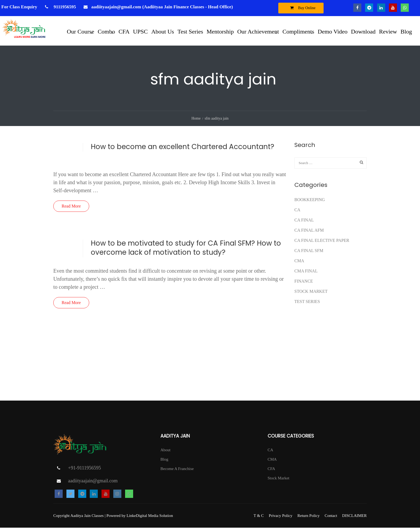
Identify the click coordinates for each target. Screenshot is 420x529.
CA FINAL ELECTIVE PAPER (322, 241)
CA (297, 211)
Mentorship (220, 31)
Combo (106, 31)
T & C (259, 517)
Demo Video (333, 31)
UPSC (140, 31)
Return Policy (308, 517)
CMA (299, 262)
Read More (71, 207)
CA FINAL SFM (309, 252)
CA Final (304, 221)
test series (307, 303)
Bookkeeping (310, 201)
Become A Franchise (177, 470)
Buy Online (301, 8)
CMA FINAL (306, 272)
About (166, 451)
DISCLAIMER (354, 517)
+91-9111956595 (85, 469)
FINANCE (304, 282)
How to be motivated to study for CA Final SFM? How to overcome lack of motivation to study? (186, 249)
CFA (124, 31)
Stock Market (311, 292)
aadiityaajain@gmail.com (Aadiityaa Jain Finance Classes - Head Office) (162, 7)
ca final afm (309, 231)
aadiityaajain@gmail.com (93, 482)
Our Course (81, 31)
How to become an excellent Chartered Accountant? (183, 148)
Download (363, 31)
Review (388, 31)
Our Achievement (258, 31)
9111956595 (64, 7)
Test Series (190, 31)
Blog (406, 31)
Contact (331, 517)
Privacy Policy (281, 517)
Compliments (298, 31)
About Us (163, 31)
